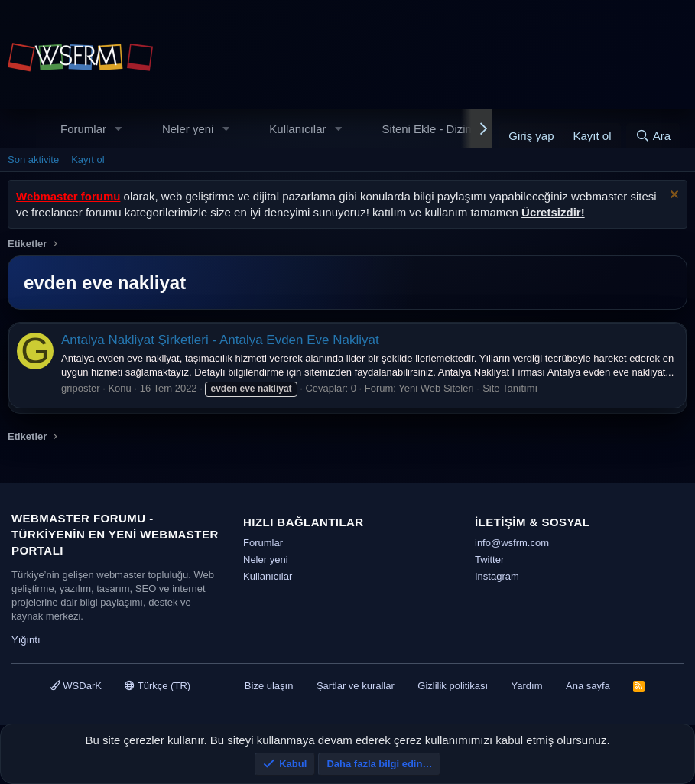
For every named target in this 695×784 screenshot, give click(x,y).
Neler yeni (188, 129)
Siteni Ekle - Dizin (427, 129)
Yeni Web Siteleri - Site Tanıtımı (468, 388)
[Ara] (653, 136)
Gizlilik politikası (453, 686)
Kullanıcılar (297, 129)
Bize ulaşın (269, 686)
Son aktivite (33, 159)
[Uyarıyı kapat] (672, 196)
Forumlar (83, 129)
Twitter (489, 560)
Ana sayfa (588, 686)
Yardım (527, 686)
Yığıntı (26, 640)
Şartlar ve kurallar (356, 686)
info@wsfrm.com (512, 543)
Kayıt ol (88, 159)
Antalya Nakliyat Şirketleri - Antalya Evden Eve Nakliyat (220, 340)
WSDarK (76, 686)
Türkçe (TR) (158, 686)
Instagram (497, 576)
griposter (81, 388)
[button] (119, 129)
